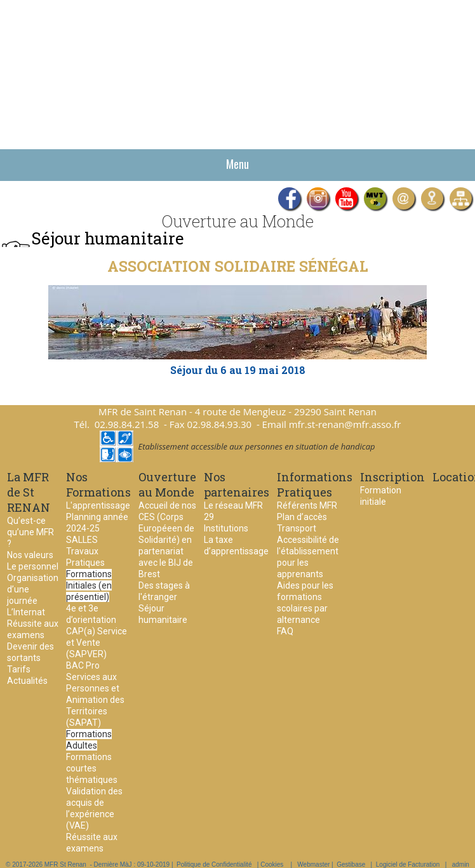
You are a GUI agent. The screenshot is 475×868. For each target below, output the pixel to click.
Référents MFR (307, 505)
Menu (237, 164)
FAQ (285, 631)
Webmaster (313, 865)
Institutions (226, 528)
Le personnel (33, 566)
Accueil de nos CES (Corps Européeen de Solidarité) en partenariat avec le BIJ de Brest (167, 540)
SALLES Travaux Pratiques (85, 551)
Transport (297, 528)
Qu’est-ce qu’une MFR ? (30, 532)
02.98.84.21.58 (127, 424)
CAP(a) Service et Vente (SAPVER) (97, 643)
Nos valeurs (30, 555)
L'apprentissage (98, 505)
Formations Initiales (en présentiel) (89, 585)
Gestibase (351, 865)
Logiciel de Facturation (408, 865)
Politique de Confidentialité (214, 865)
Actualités (27, 681)
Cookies (272, 865)
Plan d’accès (302, 517)
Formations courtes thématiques (92, 768)
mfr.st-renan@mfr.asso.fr (345, 424)
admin (461, 865)
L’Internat (26, 612)
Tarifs (19, 669)
